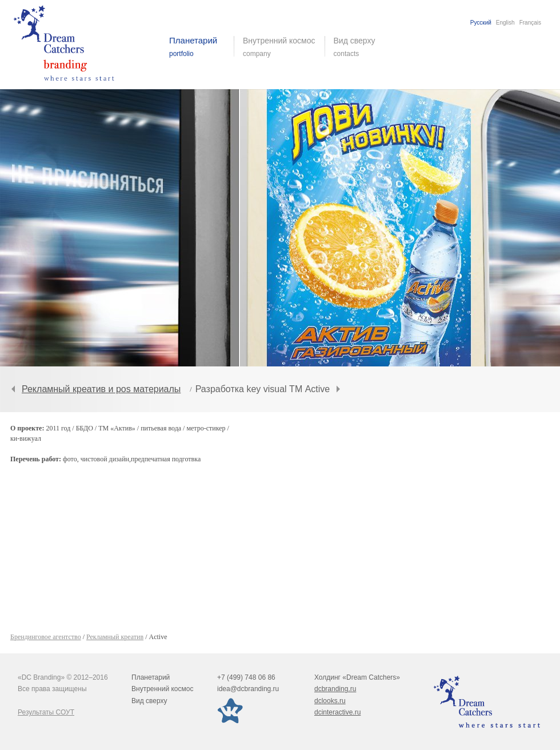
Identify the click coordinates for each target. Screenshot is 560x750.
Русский (481, 23)
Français (530, 23)
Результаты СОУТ (46, 712)
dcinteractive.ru (337, 712)
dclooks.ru (330, 701)
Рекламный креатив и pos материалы (101, 389)
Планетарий (151, 677)
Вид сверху (361, 47)
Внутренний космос (162, 689)
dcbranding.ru (335, 689)
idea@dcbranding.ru (248, 689)
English (505, 23)
